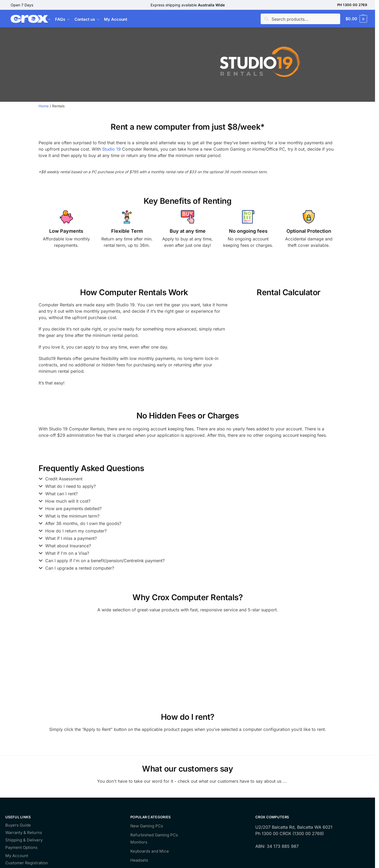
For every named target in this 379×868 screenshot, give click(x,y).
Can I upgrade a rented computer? (80, 568)
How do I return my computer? (76, 531)
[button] (184, 480)
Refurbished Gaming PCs (154, 835)
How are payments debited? (73, 509)
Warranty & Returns (24, 833)
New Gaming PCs (147, 826)
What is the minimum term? (72, 516)
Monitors (139, 842)
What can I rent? (61, 494)
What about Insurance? (68, 546)
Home (44, 106)
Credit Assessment (64, 479)
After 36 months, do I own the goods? (83, 523)
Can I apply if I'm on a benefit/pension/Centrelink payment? (105, 561)
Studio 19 (111, 149)
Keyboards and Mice (150, 851)
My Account (17, 856)
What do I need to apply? (70, 486)
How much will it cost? (68, 501)
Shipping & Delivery (24, 840)
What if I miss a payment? (71, 538)
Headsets (139, 860)
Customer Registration (27, 863)
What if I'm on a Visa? (67, 553)
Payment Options (21, 848)
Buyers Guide (18, 825)
